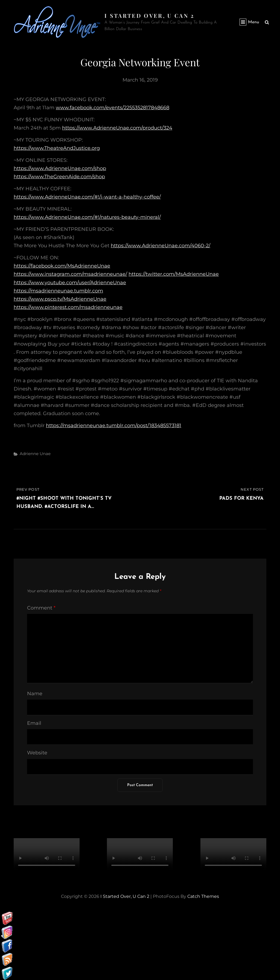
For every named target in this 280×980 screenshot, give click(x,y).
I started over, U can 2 (149, 15)
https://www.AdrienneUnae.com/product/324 (117, 128)
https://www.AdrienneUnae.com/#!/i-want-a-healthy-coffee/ (87, 197)
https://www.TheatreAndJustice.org (57, 148)
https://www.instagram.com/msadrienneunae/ (70, 274)
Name (35, 694)
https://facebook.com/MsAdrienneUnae (62, 266)
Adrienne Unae (35, 454)
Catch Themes (203, 896)
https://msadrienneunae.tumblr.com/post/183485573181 (114, 426)
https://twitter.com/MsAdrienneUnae (174, 274)
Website (37, 753)
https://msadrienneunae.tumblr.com (58, 291)
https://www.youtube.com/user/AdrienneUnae (70, 283)
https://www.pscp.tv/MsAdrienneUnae (60, 299)
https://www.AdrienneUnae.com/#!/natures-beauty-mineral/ (87, 217)
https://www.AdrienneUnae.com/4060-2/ (161, 246)
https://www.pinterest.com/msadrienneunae (68, 307)
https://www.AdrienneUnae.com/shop (60, 168)
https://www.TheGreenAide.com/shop (59, 177)
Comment (41, 608)
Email (34, 723)
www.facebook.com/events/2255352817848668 (113, 108)
